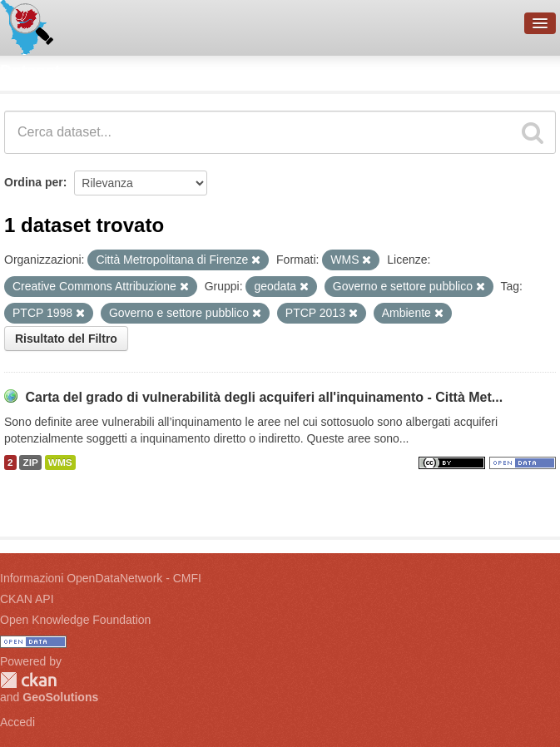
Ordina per (34, 182)
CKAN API (27, 599)
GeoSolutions (60, 697)
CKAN (28, 680)
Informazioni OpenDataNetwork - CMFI (101, 578)
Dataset (30, 71)
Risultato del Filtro (66, 339)
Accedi (17, 722)
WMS (60, 463)
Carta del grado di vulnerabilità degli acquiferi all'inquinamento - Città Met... (264, 397)
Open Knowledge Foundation (75, 620)
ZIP (30, 463)
